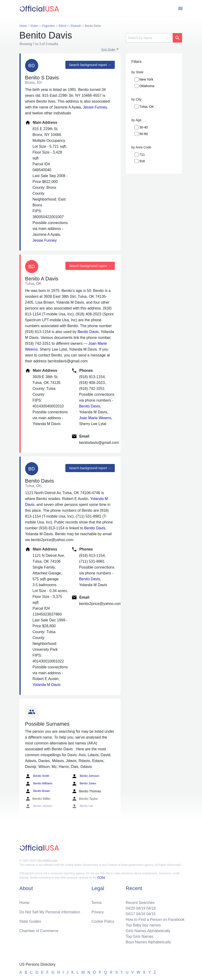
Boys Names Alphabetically (148, 942)
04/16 (141, 914)
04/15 (151, 914)
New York (146, 79)
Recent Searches (140, 903)
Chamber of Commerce (39, 931)
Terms (97, 903)
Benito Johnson (85, 776)
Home (25, 903)
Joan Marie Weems (95, 418)
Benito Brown (38, 791)
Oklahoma (147, 86)
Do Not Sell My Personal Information (50, 912)
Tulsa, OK (147, 107)
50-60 (144, 134)
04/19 (141, 908)
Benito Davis (88, 332)
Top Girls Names (140, 936)
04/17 (130, 914)
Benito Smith (37, 776)
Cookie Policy (103, 921)
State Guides (30, 921)
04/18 (151, 908)
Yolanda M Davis (47, 685)
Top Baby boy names (143, 925)
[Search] (149, 38)
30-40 (144, 127)
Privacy (98, 912)
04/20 (130, 908)
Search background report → (90, 65)
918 (142, 161)
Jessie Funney (95, 107)
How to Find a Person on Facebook (155, 920)
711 (142, 155)
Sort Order (109, 49)
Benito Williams (39, 784)
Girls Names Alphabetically (148, 931)
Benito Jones (84, 784)
